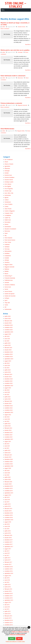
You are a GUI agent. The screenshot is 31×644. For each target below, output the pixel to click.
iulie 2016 (7, 578)
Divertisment (8, 227)
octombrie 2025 (9, 330)
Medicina (7, 269)
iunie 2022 (7, 419)
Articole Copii (8, 191)
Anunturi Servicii (22, 27)
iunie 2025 (7, 339)
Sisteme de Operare (9, 294)
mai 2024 (7, 368)
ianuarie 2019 (8, 511)
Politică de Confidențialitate (17, 635)
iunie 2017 (7, 553)
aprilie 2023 (8, 397)
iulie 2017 (7, 551)
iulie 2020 (7, 471)
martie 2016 (8, 587)
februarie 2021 (8, 455)
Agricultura (7, 166)
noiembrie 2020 (9, 462)
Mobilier (7, 271)
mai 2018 (7, 529)
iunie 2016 (7, 580)
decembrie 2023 (9, 379)
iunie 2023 (7, 392)
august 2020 (8, 468)
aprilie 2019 (8, 504)
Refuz (19, 639)
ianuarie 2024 (8, 377)
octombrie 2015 (9, 598)
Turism (6, 305)
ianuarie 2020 (8, 484)
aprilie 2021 (8, 450)
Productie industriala (10, 278)
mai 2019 (7, 502)
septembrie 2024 (9, 359)
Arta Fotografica (9, 189)
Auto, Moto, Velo (9, 193)
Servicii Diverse (8, 291)
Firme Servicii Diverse (10, 240)
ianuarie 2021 (8, 457)
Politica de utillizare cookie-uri (20, 632)
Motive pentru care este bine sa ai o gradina (15, 50)
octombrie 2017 (9, 544)
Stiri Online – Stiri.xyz (15, 5)
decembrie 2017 (9, 540)
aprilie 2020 (8, 477)
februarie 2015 (8, 616)
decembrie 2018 (9, 513)
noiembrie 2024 (9, 354)
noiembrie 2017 (9, 542)
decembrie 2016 (9, 567)
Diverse (6, 224)
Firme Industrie (8, 238)
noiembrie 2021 (9, 435)
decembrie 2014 (9, 620)
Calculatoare (8, 202)
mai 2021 (7, 448)
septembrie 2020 (9, 466)
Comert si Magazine (10, 211)
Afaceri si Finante (9, 164)
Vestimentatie (8, 309)
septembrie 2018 (9, 520)
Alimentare (7, 168)
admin (4, 27)
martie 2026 (8, 319)
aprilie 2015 (8, 611)
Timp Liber (7, 303)
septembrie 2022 (9, 412)
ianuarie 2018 (8, 538)
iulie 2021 (7, 444)
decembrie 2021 (9, 433)
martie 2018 (8, 533)
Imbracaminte (8, 251)
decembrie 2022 (9, 406)
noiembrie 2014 (9, 623)
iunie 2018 (7, 526)
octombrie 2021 (9, 437)
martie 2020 (8, 479)
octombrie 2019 (9, 491)
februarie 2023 (8, 401)
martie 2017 (8, 560)
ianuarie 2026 (8, 323)
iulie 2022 (7, 417)
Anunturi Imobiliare (9, 177)
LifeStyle (7, 260)
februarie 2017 (8, 562)
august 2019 (8, 495)
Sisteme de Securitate (10, 296)
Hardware (7, 247)
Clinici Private (8, 209)
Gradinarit (7, 245)
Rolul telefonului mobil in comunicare (13, 76)
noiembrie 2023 (9, 381)
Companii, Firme (9, 213)
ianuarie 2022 (8, 430)
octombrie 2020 (9, 464)
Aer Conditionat (9, 160)
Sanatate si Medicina (10, 285)
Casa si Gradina (8, 204)
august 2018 (8, 522)
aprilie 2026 (8, 316)
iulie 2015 (7, 605)
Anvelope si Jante (9, 182)
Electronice (20, 78)
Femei (6, 233)
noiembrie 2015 (9, 596)
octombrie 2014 (9, 625)
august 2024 (8, 361)
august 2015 (8, 602)
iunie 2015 (7, 607)
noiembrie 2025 (9, 327)
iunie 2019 (7, 500)
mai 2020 (7, 475)
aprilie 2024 (8, 370)
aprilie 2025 (8, 343)
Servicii (6, 289)
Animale (7, 173)
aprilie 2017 (8, 558)
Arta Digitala (8, 186)
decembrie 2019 (9, 486)
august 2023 (8, 388)
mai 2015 (7, 609)
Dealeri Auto (8, 220)
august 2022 (8, 415)
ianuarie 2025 (8, 350)
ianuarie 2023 (8, 403)
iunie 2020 (7, 473)
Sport (6, 300)
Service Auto (8, 287)
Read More (28, 45)
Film (6, 236)
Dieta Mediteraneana (7, 129)
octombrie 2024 (9, 357)
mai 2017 (7, 555)
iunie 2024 (7, 365)
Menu (3, 10)
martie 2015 (8, 614)
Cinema (6, 206)
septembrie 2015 (9, 600)
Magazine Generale (22, 105)
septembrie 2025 (9, 332)
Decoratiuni (7, 222)
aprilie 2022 (8, 424)
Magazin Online (21, 131)
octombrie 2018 (9, 517)
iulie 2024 (7, 363)
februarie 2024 (8, 374)
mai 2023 (7, 395)
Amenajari (20, 52)
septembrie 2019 (9, 493)
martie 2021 (8, 453)
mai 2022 (7, 421)
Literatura (7, 262)
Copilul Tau (7, 218)
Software (7, 298)
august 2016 (8, 576)
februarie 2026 (8, 321)
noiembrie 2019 (9, 488)
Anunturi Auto (8, 175)
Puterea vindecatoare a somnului (11, 103)
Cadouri (7, 200)
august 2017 (8, 549)
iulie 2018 (7, 524)
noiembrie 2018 (9, 515)
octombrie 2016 (9, 571)
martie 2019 (8, 506)
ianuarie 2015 (8, 618)
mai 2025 (7, 341)
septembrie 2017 (9, 547)
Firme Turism (8, 242)
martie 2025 (8, 345)
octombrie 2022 (9, 410)
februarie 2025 (8, 348)
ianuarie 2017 (8, 564)
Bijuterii (6, 198)
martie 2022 (8, 426)
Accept (12, 639)
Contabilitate (8, 215)
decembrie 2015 (9, 593)
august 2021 (8, 441)
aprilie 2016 (8, 585)
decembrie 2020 (9, 459)
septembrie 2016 (9, 573)
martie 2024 (8, 372)
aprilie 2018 (8, 531)
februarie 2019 (8, 509)
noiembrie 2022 (9, 408)
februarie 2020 (8, 482)
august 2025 (8, 334)
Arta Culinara (8, 184)
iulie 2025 (7, 336)
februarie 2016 (8, 589)
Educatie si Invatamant (10, 229)
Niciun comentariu (5, 29)
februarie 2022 (8, 428)
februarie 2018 (8, 535)
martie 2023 (8, 399)
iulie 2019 (7, 497)
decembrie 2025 (9, 325)
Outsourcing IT (8, 276)
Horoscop (7, 249)
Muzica (6, 274)
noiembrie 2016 (9, 569)
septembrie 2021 (9, 439)
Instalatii (7, 258)
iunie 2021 (7, 446)
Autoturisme (8, 195)
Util (5, 307)
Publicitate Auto (9, 280)
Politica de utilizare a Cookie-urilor (15, 642)
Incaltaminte (8, 256)
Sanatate (7, 283)
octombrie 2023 (9, 383)
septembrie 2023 (9, 386)
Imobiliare (7, 253)
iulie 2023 (7, 390)
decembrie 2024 (9, 352)
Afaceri (6, 162)
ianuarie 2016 (8, 591)
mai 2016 (7, 582)
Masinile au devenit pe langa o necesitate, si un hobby (15, 24)
